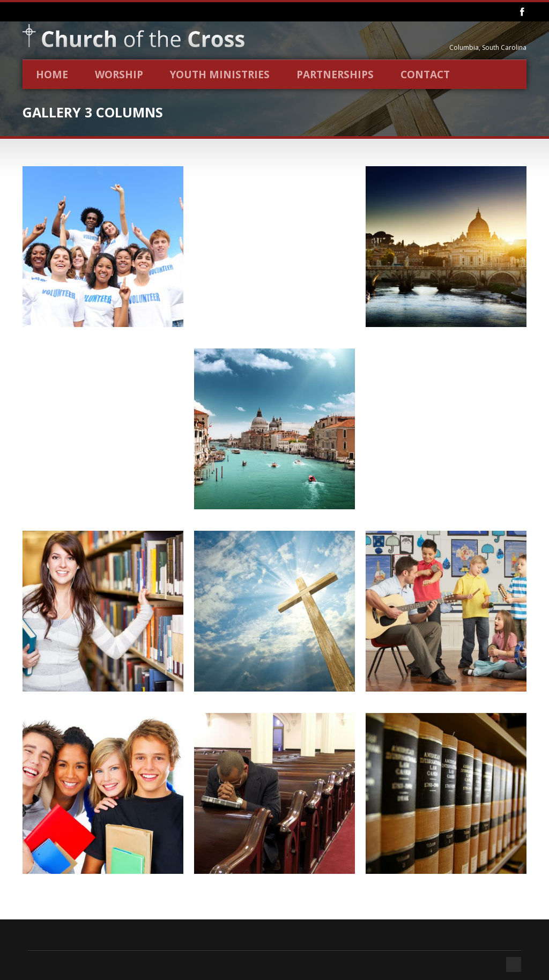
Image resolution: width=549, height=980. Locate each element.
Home (52, 75)
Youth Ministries (220, 75)
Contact (425, 75)
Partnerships (335, 75)
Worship (119, 75)
